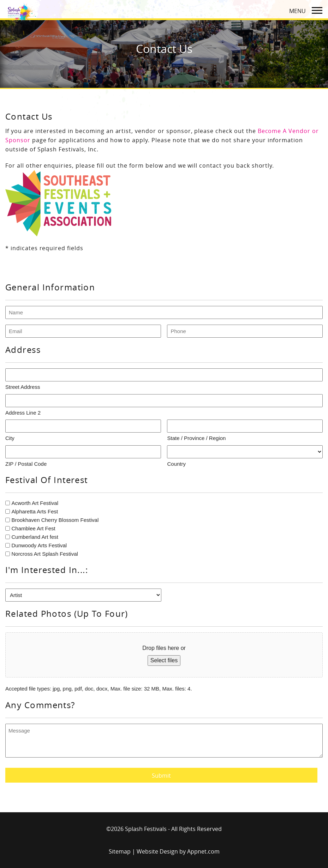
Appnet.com (203, 851)
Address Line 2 (23, 413)
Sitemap (120, 851)
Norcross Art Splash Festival (44, 554)
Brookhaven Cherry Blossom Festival (55, 520)
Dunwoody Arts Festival (39, 545)
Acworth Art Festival (35, 503)
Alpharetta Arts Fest (35, 511)
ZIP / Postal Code (26, 464)
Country (176, 464)
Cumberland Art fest (35, 537)
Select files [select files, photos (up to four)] (164, 660)
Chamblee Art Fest (33, 528)
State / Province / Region (196, 438)
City (10, 438)
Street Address (23, 387)
